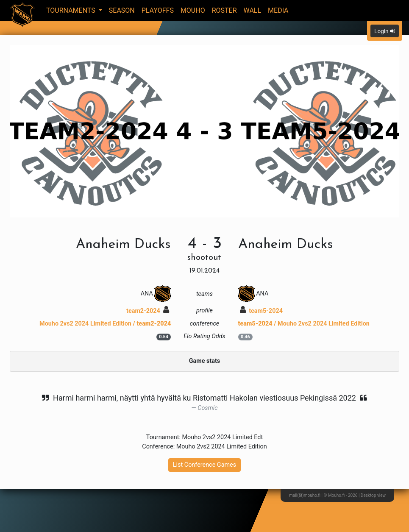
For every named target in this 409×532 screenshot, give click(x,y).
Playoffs (158, 10)
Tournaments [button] (72, 10)
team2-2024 (148, 311)
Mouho (193, 10)
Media (278, 10)
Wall (253, 10)
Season (122, 10)
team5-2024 (261, 311)
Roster (224, 10)
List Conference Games (204, 465)
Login (385, 31)
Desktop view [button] (373, 495)
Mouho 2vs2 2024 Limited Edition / (105, 324)
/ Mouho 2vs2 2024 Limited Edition (304, 324)
